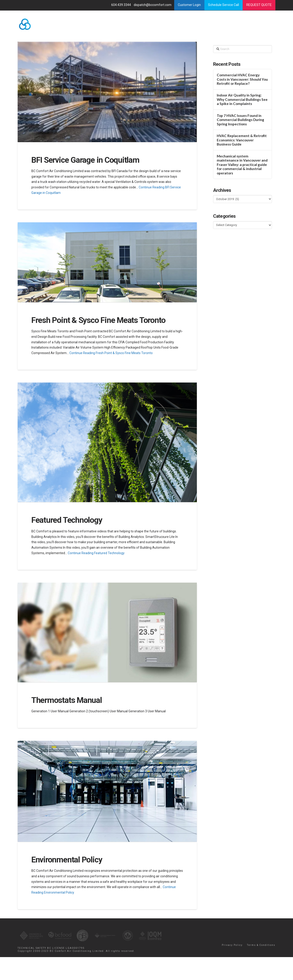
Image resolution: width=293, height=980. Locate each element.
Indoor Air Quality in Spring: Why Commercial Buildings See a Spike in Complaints (242, 99)
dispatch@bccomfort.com (153, 5)
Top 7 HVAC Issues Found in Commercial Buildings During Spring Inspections (240, 120)
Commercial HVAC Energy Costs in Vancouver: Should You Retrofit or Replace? (242, 79)
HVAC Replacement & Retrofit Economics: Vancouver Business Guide (242, 140)
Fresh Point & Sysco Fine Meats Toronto (98, 320)
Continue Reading (111, 353)
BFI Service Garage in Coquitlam (85, 160)
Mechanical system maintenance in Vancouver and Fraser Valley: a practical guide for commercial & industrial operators (242, 165)
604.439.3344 (121, 5)
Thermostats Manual (67, 700)
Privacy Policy (232, 945)
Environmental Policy (67, 860)
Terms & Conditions (261, 945)
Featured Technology (67, 520)
